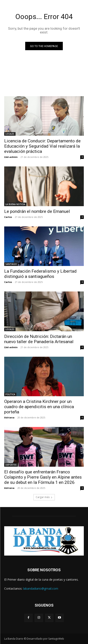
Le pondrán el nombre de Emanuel (37, 211)
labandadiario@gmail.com (41, 588)
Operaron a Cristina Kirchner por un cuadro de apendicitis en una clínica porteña (39, 407)
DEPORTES (11, 465)
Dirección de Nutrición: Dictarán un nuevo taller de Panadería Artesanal (39, 339)
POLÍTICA (10, 394)
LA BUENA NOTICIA (15, 204)
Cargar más (44, 497)
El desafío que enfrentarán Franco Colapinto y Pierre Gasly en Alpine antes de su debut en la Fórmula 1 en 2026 (43, 477)
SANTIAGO (11, 264)
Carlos (8, 217)
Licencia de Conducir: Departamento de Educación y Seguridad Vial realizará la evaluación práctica (42, 146)
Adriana (9, 417)
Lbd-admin (11, 157)
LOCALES (10, 134)
